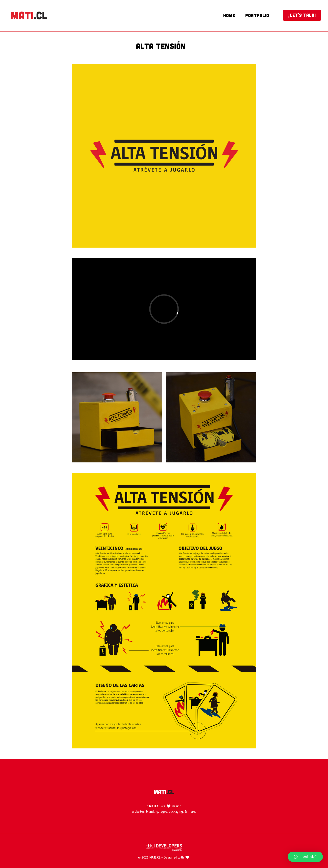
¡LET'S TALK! (302, 15)
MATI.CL (155, 806)
